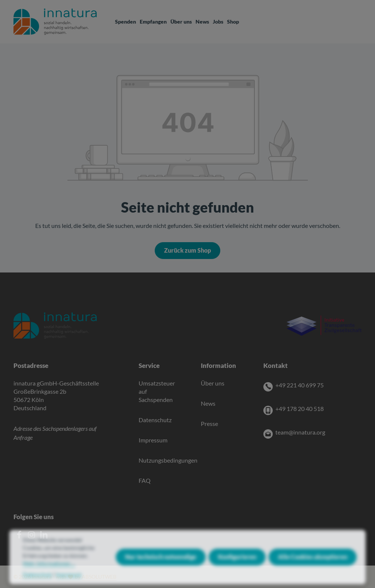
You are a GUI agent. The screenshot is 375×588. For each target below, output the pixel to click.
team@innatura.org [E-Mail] (300, 432)
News (208, 403)
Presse (209, 424)
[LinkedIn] (44, 537)
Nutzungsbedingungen (168, 460)
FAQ (145, 481)
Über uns (213, 383)
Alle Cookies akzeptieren (313, 566)
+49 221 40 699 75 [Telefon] (300, 385)
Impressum (153, 440)
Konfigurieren (237, 566)
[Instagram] (32, 537)
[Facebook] (20, 537)
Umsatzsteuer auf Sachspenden (157, 392)
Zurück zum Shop (187, 250)
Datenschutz (155, 420)
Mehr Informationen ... (49, 572)
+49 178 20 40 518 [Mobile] (300, 409)
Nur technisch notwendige (161, 566)
